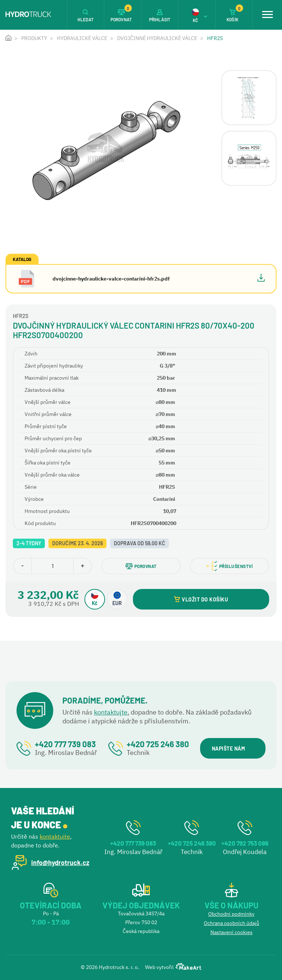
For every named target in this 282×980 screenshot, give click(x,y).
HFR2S (215, 38)
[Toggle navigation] (267, 15)
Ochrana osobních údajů (232, 923)
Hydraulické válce (82, 38)
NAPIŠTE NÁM (233, 748)
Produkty (34, 38)
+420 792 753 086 (245, 843)
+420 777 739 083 (65, 744)
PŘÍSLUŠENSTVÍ (230, 566)
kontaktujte (111, 712)
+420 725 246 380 (158, 744)
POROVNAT (141, 566)
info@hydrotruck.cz (60, 863)
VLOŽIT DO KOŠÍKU (201, 599)
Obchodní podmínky (231, 914)
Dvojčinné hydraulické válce (157, 38)
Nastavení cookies (232, 932)
